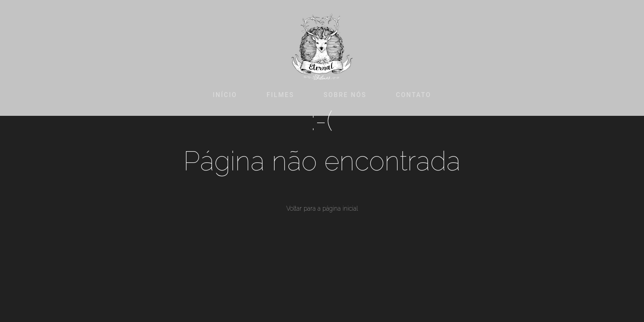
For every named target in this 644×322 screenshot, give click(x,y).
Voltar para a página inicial (322, 208)
